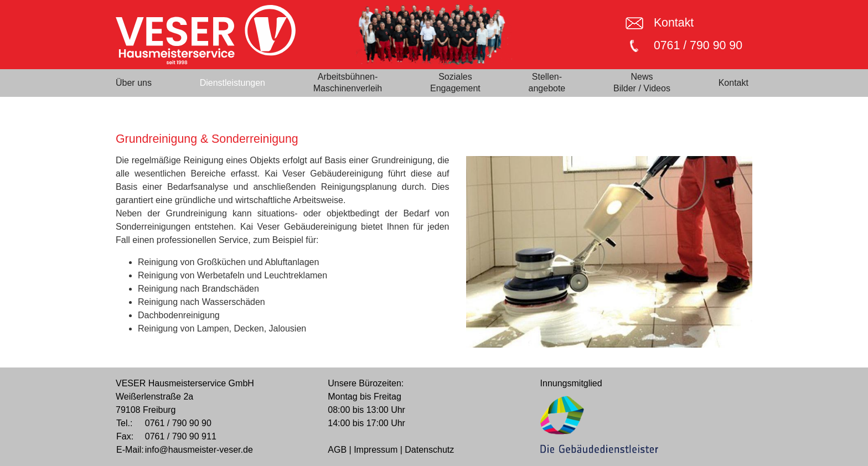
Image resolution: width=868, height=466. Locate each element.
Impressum (376, 450)
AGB (337, 450)
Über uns (134, 83)
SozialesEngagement (455, 82)
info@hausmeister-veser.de (199, 450)
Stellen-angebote (547, 82)
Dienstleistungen (232, 83)
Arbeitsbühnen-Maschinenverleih (348, 82)
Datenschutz (429, 450)
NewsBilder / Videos (642, 82)
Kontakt (674, 23)
